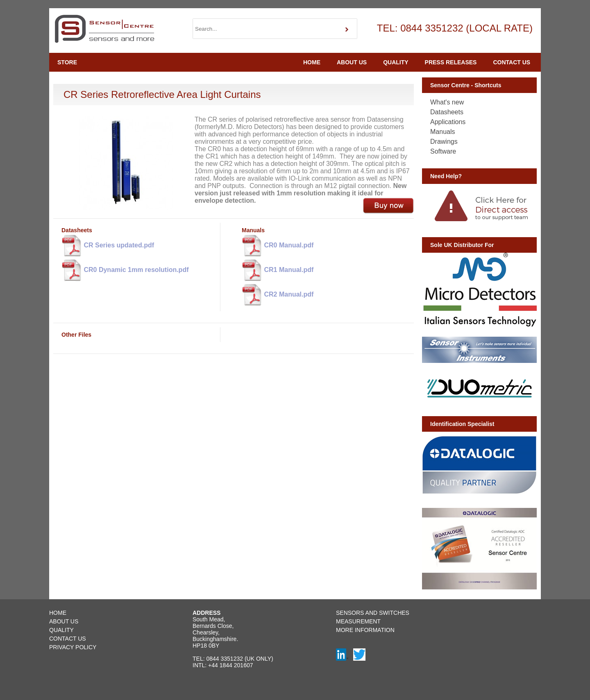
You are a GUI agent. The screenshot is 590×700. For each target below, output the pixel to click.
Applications (448, 122)
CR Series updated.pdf (108, 246)
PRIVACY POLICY (73, 647)
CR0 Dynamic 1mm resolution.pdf (125, 270)
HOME (312, 62)
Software (443, 151)
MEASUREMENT (358, 621)
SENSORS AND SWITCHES (373, 613)
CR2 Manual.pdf (278, 295)
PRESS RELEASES (451, 62)
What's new (447, 102)
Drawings (444, 142)
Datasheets (447, 112)
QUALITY (396, 62)
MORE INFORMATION (365, 630)
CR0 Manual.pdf (278, 246)
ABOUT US (352, 62)
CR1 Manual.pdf (278, 270)
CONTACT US (512, 62)
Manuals (442, 132)
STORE (67, 62)
